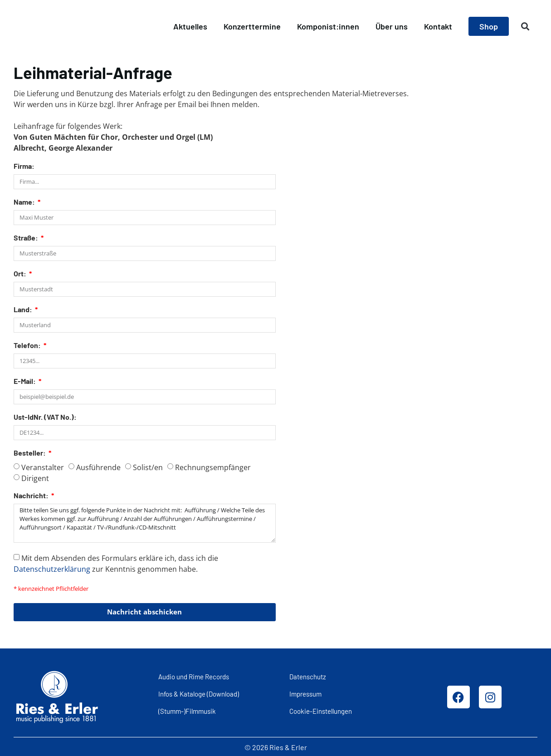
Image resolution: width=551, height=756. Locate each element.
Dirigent (35, 478)
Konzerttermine (252, 26)
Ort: (21, 274)
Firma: (24, 166)
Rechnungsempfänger (213, 467)
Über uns (392, 26)
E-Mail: (25, 381)
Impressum (305, 693)
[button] (525, 27)
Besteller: (30, 453)
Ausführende (98, 467)
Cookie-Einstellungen (321, 710)
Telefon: (28, 346)
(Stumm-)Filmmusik (187, 710)
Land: (24, 310)
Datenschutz (308, 675)
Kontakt (438, 26)
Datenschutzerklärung (52, 568)
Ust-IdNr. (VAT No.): (45, 417)
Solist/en (148, 467)
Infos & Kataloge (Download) (199, 693)
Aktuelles (190, 26)
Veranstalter (43, 467)
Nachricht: (32, 496)
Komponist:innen (328, 26)
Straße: (27, 238)
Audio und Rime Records (194, 675)
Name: (25, 202)
